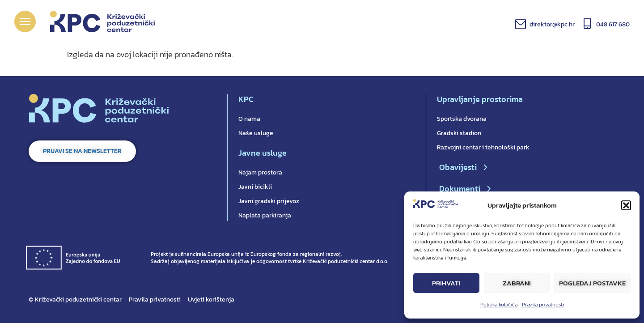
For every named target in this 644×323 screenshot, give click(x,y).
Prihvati (446, 283)
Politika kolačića (499, 305)
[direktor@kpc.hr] (521, 24)
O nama (249, 119)
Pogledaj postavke (592, 283)
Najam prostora (260, 172)
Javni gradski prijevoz (269, 201)
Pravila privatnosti (543, 305)
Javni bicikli (255, 187)
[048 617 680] (587, 24)
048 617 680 (613, 24)
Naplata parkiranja (265, 215)
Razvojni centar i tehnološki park (483, 147)
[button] (626, 205)
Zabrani (517, 283)
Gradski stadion (459, 133)
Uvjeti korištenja (211, 300)
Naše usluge (256, 133)
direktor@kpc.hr (552, 24)
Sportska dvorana (462, 119)
